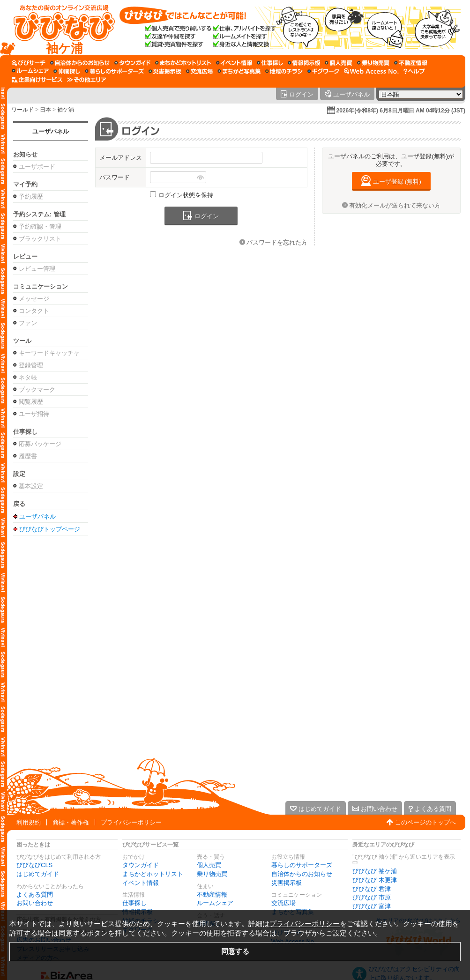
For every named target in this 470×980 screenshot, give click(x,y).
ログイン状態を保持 (186, 195)
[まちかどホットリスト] (183, 63)
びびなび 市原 (372, 897)
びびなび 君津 (372, 889)
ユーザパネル (51, 131)
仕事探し (134, 903)
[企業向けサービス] (37, 80)
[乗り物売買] (373, 63)
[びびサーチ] (29, 63)
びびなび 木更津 (375, 880)
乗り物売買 (212, 874)
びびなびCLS (34, 865)
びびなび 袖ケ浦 (375, 871)
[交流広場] (199, 71)
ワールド (22, 110)
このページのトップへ (425, 822)
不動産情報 (212, 895)
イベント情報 (141, 883)
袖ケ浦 (66, 110)
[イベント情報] (234, 63)
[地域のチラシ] (284, 71)
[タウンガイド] (132, 63)
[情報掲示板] (304, 63)
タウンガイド (141, 865)
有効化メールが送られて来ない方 (395, 205)
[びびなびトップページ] (60, 28)
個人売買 (209, 865)
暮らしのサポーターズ (302, 865)
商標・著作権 (71, 822)
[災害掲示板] (165, 71)
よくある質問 (35, 895)
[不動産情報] (411, 63)
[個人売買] (339, 63)
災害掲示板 (287, 883)
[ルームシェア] (30, 71)
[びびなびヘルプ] (414, 71)
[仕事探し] (270, 63)
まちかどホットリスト (153, 874)
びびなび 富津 (372, 906)
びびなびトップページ (50, 529)
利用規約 (29, 822)
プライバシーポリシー (131, 822)
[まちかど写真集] (239, 71)
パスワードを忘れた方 (277, 242)
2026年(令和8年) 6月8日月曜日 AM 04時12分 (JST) (401, 111)
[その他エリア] (86, 80)
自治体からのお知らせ (302, 874)
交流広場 (283, 903)
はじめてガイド (38, 874)
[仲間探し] (67, 71)
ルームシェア (215, 903)
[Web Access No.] (371, 71)
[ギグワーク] (323, 71)
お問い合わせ (35, 903)
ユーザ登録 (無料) (397, 182)
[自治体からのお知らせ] (80, 63)
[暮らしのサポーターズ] (114, 71)
